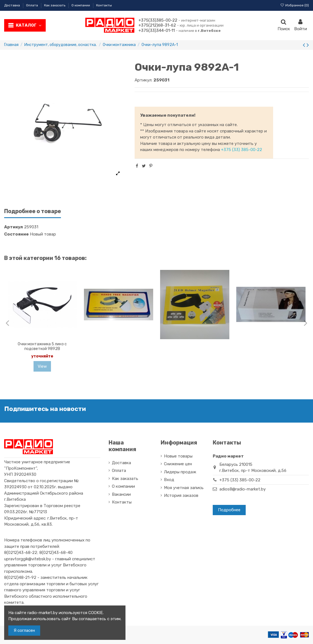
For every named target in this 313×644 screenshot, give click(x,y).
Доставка (12, 5)
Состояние (16, 234)
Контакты (104, 5)
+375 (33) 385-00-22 (242, 150)
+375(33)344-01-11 (157, 30)
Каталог (29, 25)
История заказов (181, 495)
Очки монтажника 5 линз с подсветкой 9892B (42, 346)
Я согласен (24, 630)
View (42, 366)
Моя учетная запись (184, 488)
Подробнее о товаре (33, 211)
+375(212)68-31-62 (157, 25)
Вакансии (121, 494)
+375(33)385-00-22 (158, 20)
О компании (81, 5)
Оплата (32, 5)
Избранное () (295, 5)
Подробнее (229, 510)
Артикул (14, 227)
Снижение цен (178, 464)
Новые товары (178, 456)
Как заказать (55, 5)
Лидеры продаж (180, 472)
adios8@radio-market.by (243, 489)
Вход (169, 480)
